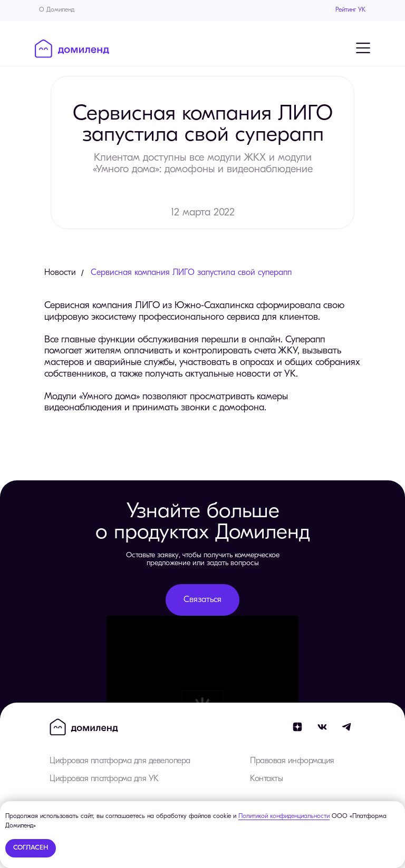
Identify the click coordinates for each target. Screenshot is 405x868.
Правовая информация (292, 761)
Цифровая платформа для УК (104, 779)
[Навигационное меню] (363, 48)
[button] (202, 600)
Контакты (266, 779)
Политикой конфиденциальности (284, 816)
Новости (60, 273)
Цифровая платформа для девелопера (120, 761)
